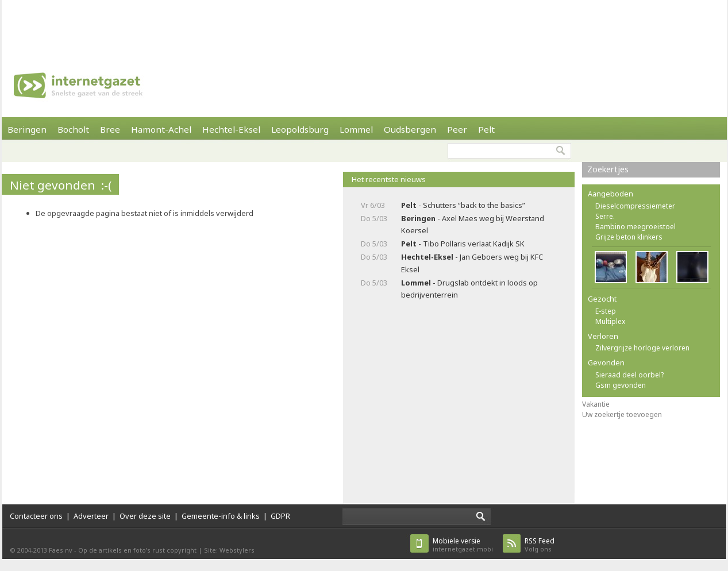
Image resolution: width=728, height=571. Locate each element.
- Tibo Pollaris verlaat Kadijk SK (463, 244)
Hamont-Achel (161, 129)
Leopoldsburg (300, 129)
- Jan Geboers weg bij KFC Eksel (472, 263)
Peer (457, 129)
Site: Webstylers (229, 550)
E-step (606, 311)
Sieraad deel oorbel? (629, 375)
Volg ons (540, 545)
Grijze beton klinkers (629, 237)
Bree (110, 129)
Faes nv (61, 550)
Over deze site (145, 516)
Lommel (356, 129)
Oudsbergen (410, 129)
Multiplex (610, 321)
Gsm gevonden (621, 385)
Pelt (486, 129)
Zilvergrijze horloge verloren (642, 348)
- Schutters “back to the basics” (463, 205)
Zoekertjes (608, 169)
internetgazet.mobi (463, 545)
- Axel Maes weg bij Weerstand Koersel (473, 224)
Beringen (27, 129)
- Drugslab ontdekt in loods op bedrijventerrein (469, 289)
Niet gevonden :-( (61, 185)
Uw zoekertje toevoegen (622, 414)
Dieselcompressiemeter (635, 206)
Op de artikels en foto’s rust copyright (137, 550)
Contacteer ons (36, 516)
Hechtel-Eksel (231, 129)
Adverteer (91, 516)
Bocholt (73, 129)
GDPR (280, 516)
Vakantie (596, 404)
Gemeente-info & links (221, 516)
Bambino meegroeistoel (635, 227)
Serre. (605, 216)
